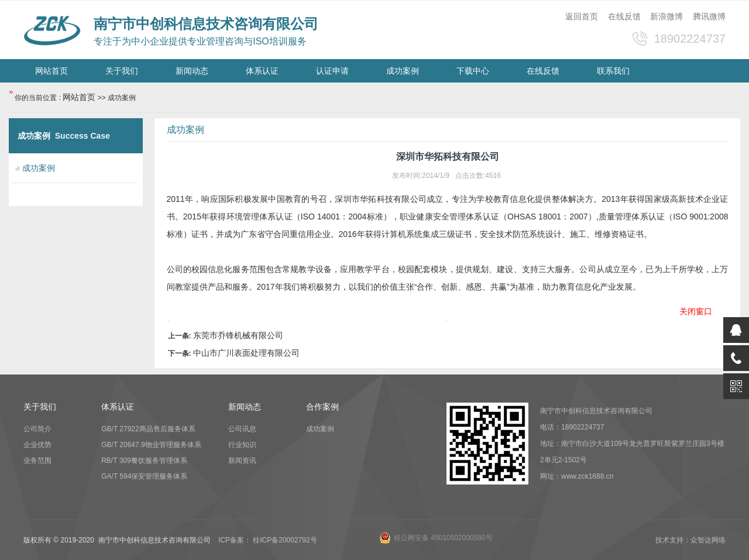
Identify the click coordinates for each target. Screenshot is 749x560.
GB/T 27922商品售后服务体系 (148, 429)
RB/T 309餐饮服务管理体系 (144, 461)
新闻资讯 (242, 461)
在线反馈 (624, 16)
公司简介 (37, 429)
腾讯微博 (709, 16)
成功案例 (403, 71)
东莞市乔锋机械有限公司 (238, 335)
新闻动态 (192, 71)
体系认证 (262, 71)
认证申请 (332, 71)
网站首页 (51, 71)
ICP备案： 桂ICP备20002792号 (268, 540)
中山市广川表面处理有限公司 (246, 353)
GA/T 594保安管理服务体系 (144, 476)
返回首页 (582, 16)
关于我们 (122, 71)
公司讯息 (242, 429)
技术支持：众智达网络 (690, 540)
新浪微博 (666, 16)
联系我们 (613, 71)
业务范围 (37, 461)
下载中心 (473, 71)
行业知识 (242, 445)
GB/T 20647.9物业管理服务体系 (151, 445)
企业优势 (37, 445)
